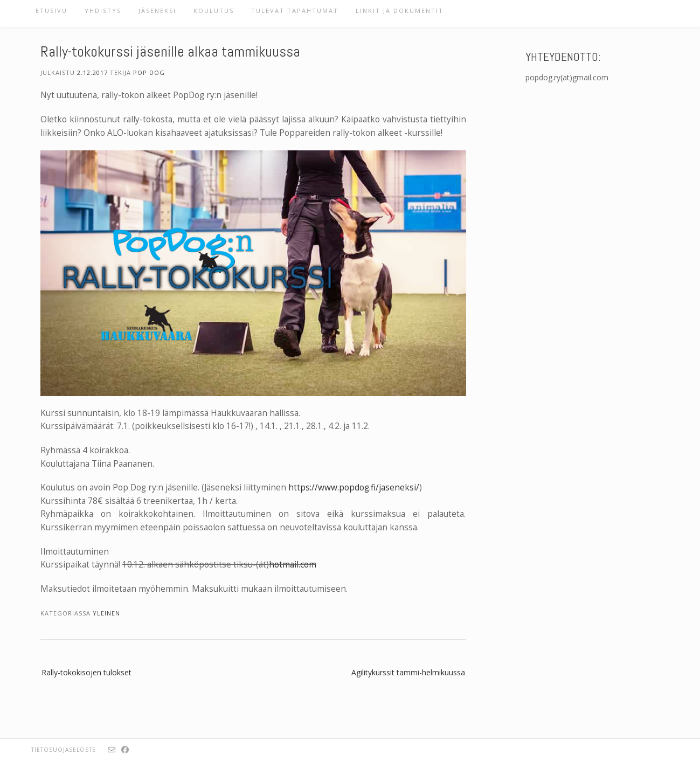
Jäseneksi (157, 11)
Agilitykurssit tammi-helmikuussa (408, 672)
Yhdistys (103, 11)
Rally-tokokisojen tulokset (86, 672)
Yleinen (106, 613)
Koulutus (214, 11)
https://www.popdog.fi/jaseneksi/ (354, 487)
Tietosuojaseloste (64, 750)
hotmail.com (293, 565)
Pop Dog (149, 72)
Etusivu (51, 11)
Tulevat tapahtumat (295, 11)
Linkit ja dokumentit (400, 11)
